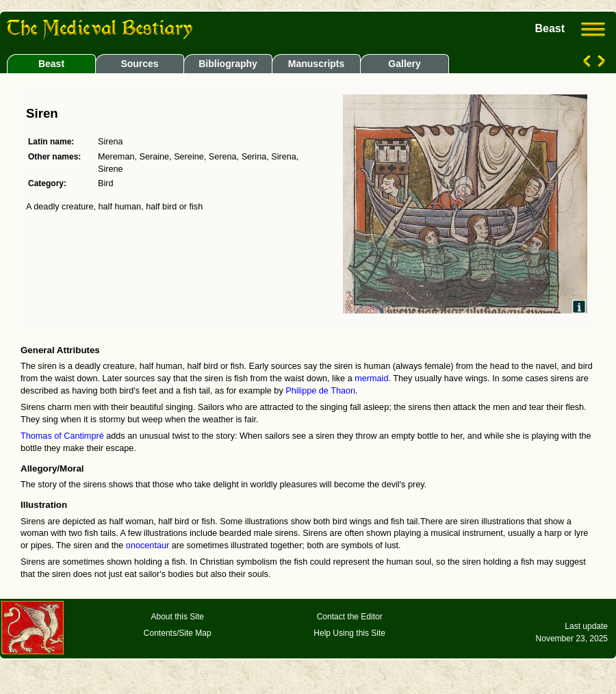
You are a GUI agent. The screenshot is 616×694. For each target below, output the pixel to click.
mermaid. (373, 378)
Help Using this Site (349, 633)
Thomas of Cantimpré (62, 436)
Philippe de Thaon (320, 391)
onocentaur (147, 545)
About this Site (178, 617)
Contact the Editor (350, 617)
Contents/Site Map (178, 633)
